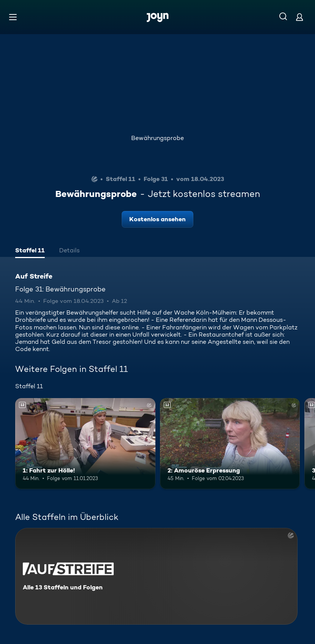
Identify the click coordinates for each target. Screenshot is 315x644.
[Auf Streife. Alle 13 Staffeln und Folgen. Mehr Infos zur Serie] (156, 576)
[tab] (30, 251)
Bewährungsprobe (157, 138)
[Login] (299, 17)
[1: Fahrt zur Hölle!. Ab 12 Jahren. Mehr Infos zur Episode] (85, 444)
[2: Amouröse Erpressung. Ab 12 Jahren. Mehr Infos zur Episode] (230, 444)
